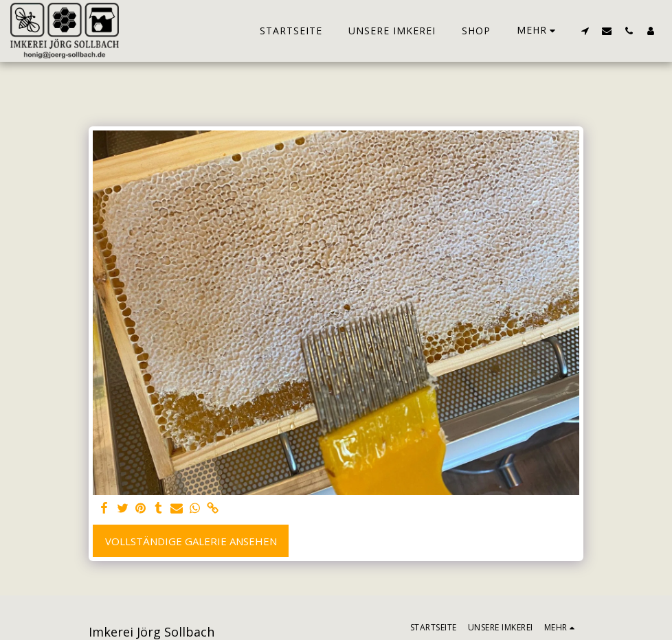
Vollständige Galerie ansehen (191, 541)
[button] (585, 31)
